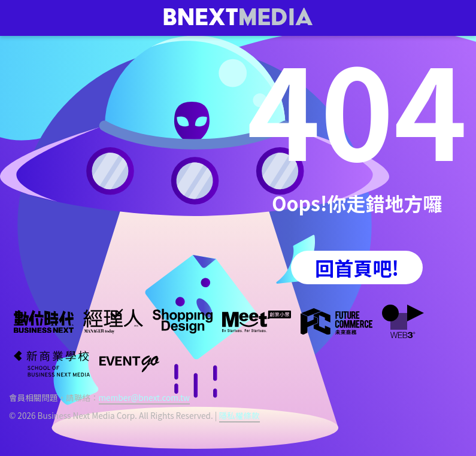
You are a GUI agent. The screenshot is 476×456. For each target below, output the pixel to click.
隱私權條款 (239, 415)
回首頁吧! (357, 267)
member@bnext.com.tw (144, 397)
